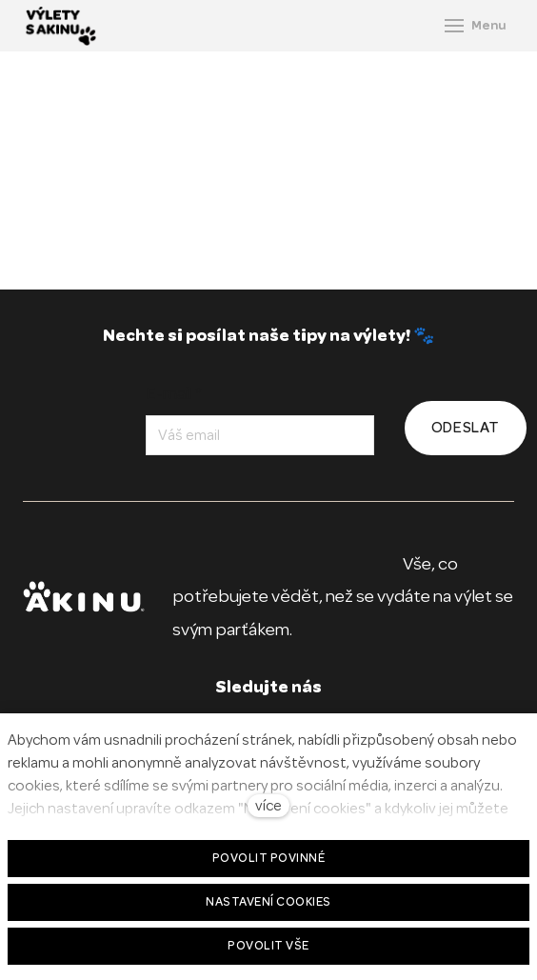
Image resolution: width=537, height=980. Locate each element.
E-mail (174, 393)
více (268, 806)
